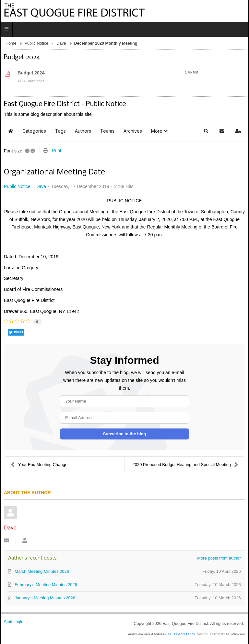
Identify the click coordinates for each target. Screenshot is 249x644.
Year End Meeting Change (39, 465)
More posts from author (219, 558)
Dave (61, 43)
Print (57, 150)
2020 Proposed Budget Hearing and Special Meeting (185, 465)
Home (11, 43)
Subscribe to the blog (125, 434)
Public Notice (37, 43)
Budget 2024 (31, 73)
